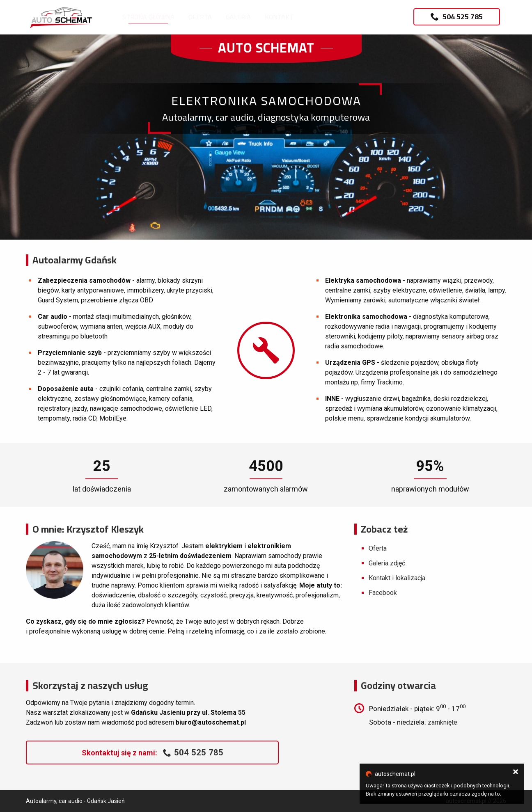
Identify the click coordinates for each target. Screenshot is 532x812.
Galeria (238, 17)
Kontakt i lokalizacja (397, 578)
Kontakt (279, 17)
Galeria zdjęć (387, 563)
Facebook (383, 593)
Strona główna (148, 17)
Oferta (200, 17)
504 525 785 (457, 17)
